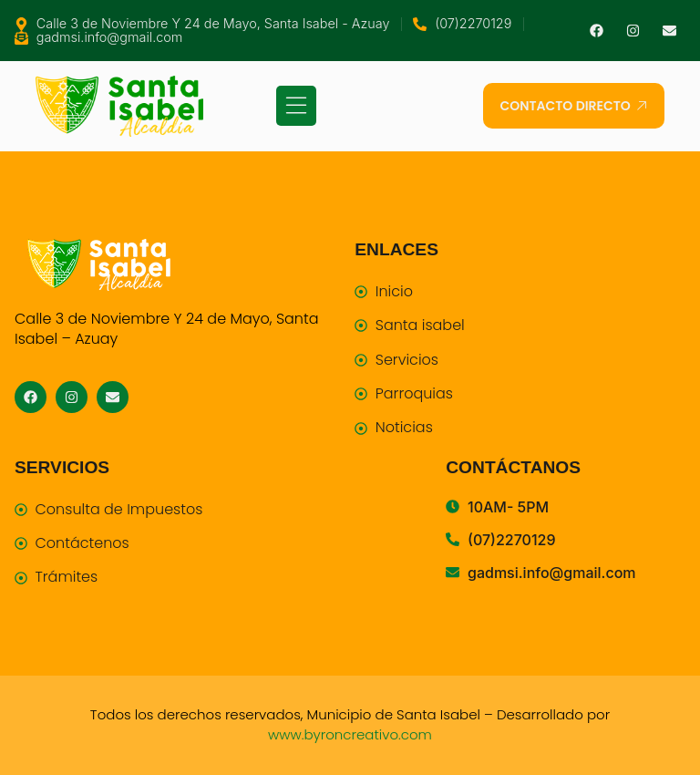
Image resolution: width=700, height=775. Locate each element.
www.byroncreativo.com (350, 734)
